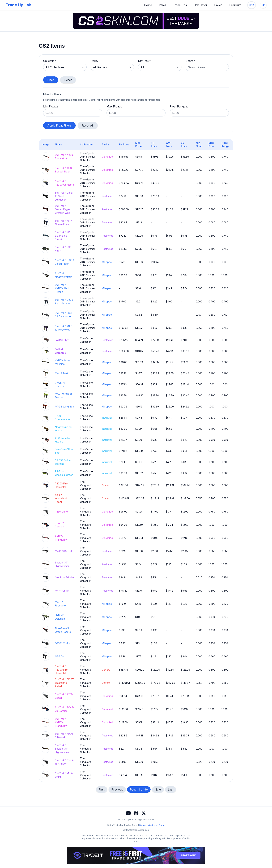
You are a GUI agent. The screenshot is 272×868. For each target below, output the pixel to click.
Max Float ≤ (114, 106)
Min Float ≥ (51, 106)
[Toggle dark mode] (263, 5)
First (102, 789)
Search (190, 61)
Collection (50, 61)
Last (171, 789)
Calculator (201, 5)
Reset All (88, 125)
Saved (218, 5)
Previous (117, 789)
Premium (235, 5)
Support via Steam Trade (152, 825)
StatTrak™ (144, 61)
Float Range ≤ (179, 106)
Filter (51, 80)
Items (162, 5)
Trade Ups (180, 5)
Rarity (95, 61)
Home (148, 5)
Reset (68, 80)
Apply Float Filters (59, 125)
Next (158, 789)
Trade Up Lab (18, 5)
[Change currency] (252, 5)
